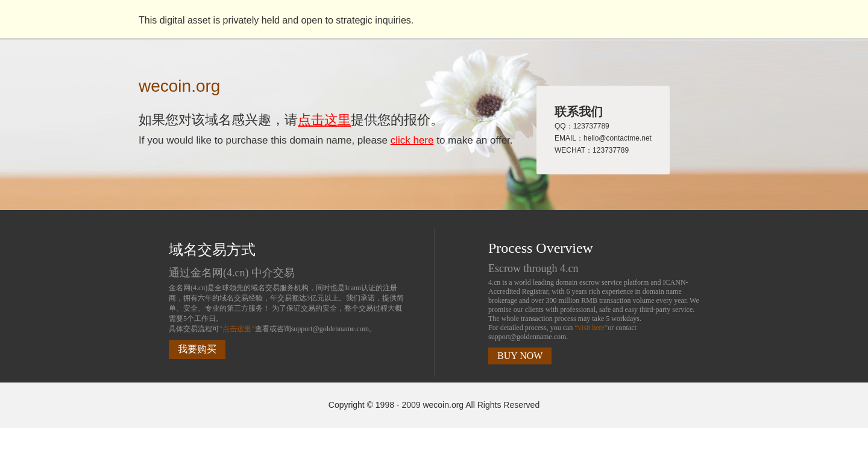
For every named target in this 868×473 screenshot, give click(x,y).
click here (412, 140)
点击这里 (324, 120)
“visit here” (591, 328)
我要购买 (197, 349)
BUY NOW (520, 356)
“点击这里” (237, 329)
